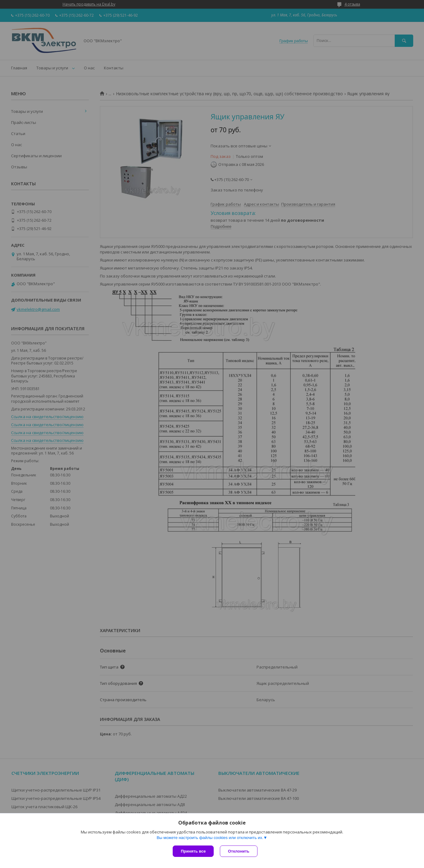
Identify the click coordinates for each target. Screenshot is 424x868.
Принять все (193, 851)
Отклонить (239, 851)
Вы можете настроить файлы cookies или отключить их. (210, 838)
